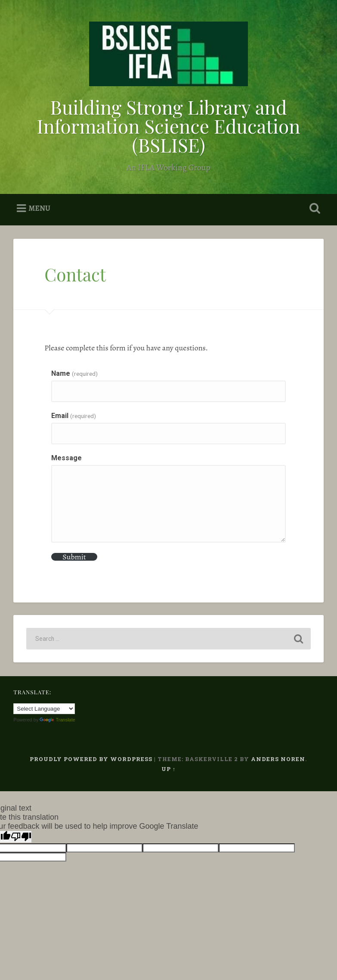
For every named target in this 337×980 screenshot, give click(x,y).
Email (73, 416)
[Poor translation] (21, 837)
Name (74, 374)
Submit (74, 557)
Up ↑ (168, 769)
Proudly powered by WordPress (91, 759)
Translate (57, 720)
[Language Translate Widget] (44, 709)
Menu (39, 208)
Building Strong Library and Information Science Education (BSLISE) (168, 126)
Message (66, 458)
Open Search (313, 209)
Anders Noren (278, 759)
